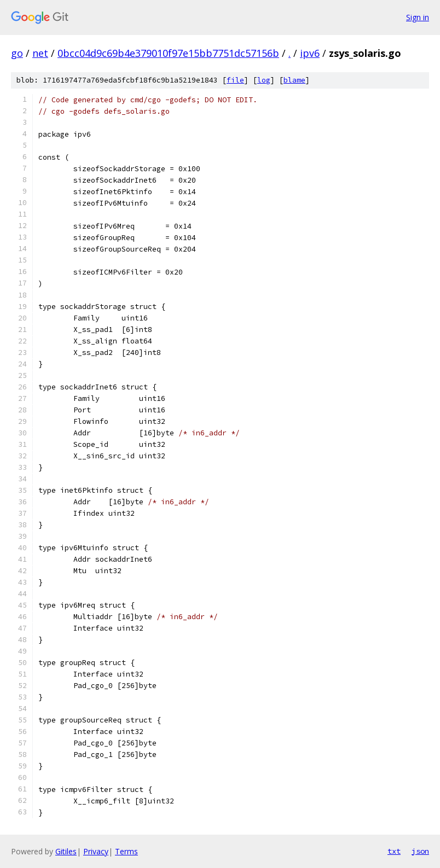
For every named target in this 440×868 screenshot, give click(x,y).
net (40, 53)
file (235, 80)
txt (394, 851)
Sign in (418, 17)
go (17, 53)
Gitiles (66, 851)
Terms (126, 851)
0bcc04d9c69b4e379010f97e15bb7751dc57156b (168, 53)
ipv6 (310, 53)
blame (294, 80)
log (264, 80)
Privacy (96, 851)
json (420, 851)
